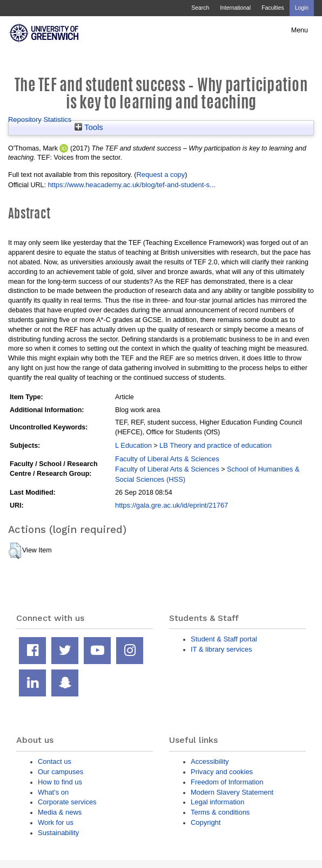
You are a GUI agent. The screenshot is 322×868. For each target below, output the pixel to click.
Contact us (55, 761)
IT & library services (221, 649)
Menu (300, 30)
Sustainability (58, 833)
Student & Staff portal (224, 639)
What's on (53, 792)
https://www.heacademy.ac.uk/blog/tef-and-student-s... (131, 185)
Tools (89, 127)
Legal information (217, 802)
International (235, 8)
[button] (15, 551)
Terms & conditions (220, 812)
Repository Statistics (40, 119)
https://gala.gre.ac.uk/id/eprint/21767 (172, 505)
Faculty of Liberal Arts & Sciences (167, 459)
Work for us (56, 822)
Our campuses (61, 772)
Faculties (273, 8)
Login (302, 8)
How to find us (60, 782)
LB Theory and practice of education (216, 445)
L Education (133, 445)
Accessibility (210, 761)
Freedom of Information (227, 782)
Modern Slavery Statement (232, 792)
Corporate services (67, 802)
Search (200, 8)
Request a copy (160, 175)
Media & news (60, 812)
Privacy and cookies (222, 772)
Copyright (206, 822)
